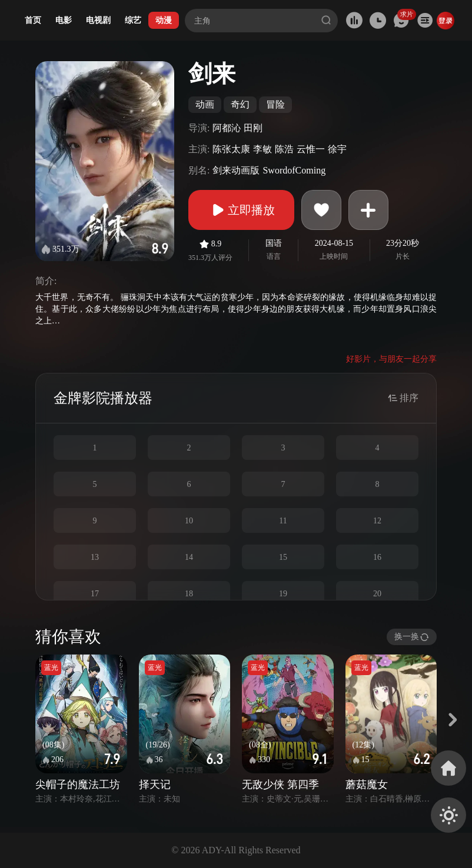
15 (283, 557)
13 (95, 557)
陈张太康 (231, 149)
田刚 (253, 128)
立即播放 (241, 210)
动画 (205, 104)
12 (377, 521)
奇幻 (240, 104)
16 (377, 557)
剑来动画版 (236, 170)
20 (377, 594)
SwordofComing (294, 170)
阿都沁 (227, 128)
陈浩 (284, 149)
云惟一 (311, 149)
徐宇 (337, 149)
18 (189, 594)
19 (283, 594)
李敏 (262, 149)
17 (95, 594)
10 (189, 521)
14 (189, 557)
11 (283, 521)
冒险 (275, 104)
